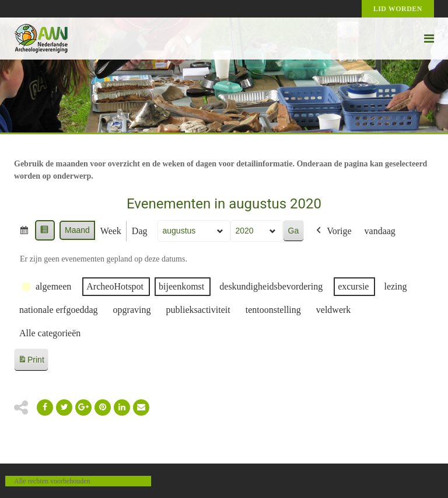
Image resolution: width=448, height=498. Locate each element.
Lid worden (398, 9)
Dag (140, 231)
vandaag (380, 231)
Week (111, 231)
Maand (77, 230)
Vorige (332, 231)
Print (31, 362)
